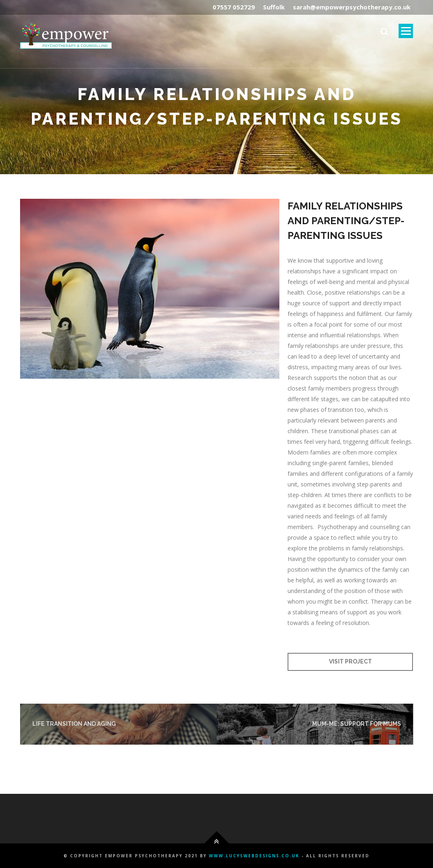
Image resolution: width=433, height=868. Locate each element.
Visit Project (350, 661)
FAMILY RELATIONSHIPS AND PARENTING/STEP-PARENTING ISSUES (346, 221)
